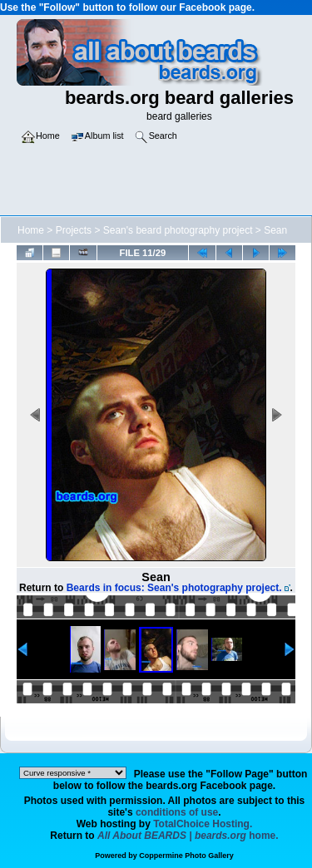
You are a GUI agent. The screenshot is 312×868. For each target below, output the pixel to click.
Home (31, 230)
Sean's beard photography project (178, 230)
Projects (74, 230)
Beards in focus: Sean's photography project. (174, 588)
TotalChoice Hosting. (203, 824)
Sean (275, 230)
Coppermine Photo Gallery (186, 856)
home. (188, 836)
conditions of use (177, 812)
